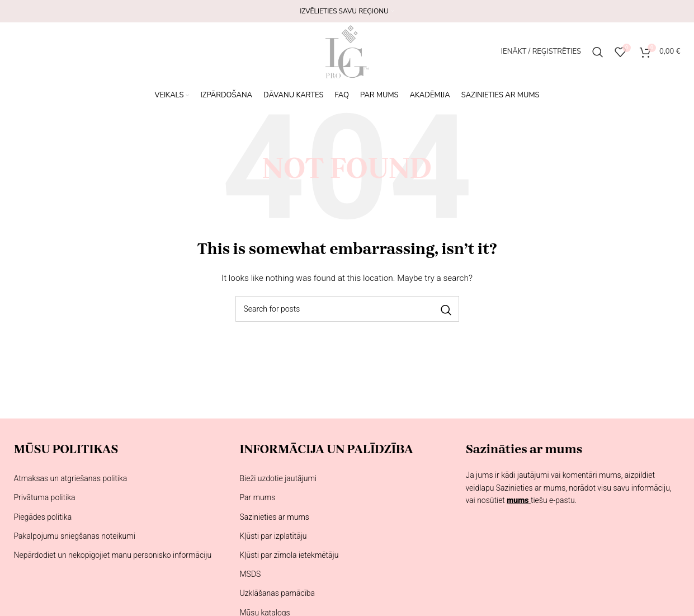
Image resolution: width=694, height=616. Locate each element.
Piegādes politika (43, 517)
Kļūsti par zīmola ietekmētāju (289, 555)
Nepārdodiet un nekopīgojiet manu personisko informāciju (113, 555)
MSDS (250, 574)
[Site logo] (347, 51)
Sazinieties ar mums (274, 517)
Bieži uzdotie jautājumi (278, 478)
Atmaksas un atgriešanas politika (71, 478)
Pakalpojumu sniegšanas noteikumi (75, 536)
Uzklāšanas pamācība (277, 593)
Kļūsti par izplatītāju (273, 536)
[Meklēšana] (598, 52)
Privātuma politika (45, 497)
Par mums (257, 497)
